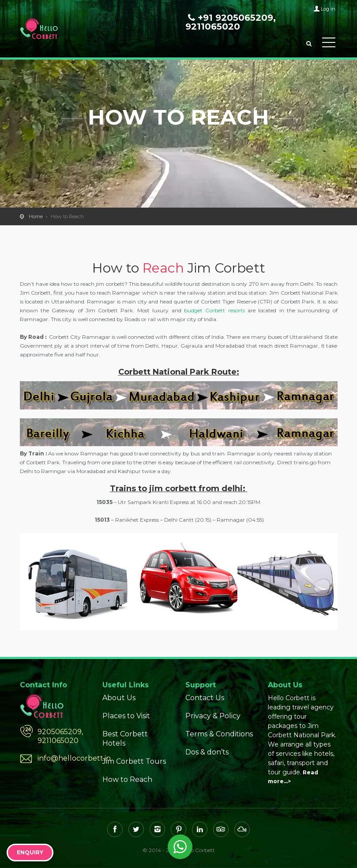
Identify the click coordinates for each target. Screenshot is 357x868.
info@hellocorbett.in (64, 758)
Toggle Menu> (329, 42)
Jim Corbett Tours (134, 761)
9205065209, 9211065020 (60, 736)
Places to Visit (126, 716)
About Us (119, 698)
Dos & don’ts (207, 752)
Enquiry (30, 852)
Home (36, 216)
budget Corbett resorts (214, 310)
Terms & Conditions (219, 734)
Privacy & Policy (213, 716)
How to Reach (127, 779)
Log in (328, 9)
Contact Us (205, 698)
